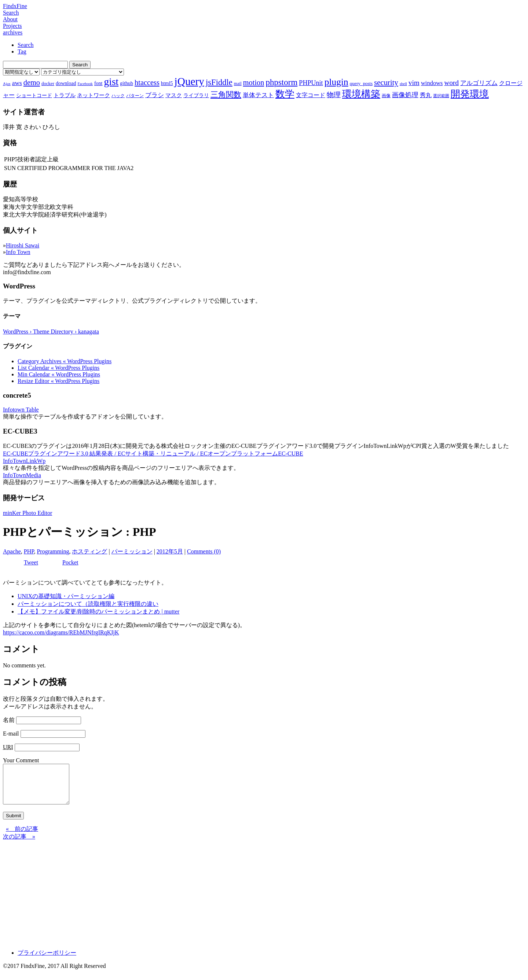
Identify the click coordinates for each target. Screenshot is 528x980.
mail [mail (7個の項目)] (238, 84)
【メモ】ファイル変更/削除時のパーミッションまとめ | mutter (98, 611)
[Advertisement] (223, 900)
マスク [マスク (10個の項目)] (174, 95)
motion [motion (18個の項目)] (254, 82)
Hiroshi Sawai (23, 245)
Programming (53, 551)
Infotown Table (21, 410)
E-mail (11, 734)
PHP (29, 551)
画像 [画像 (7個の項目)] (386, 96)
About (10, 19)
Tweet (31, 562)
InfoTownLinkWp (24, 461)
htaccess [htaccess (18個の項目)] (147, 82)
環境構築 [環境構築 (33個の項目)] (361, 94)
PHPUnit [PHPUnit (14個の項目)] (311, 83)
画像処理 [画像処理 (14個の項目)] (405, 95)
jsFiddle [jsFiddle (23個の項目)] (219, 82)
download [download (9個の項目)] (66, 83)
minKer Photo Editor (27, 513)
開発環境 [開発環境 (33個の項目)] (470, 94)
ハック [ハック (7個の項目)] (118, 96)
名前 (9, 720)
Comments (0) (204, 551)
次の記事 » (19, 844)
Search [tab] (26, 45)
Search (11, 13)
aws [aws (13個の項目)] (17, 83)
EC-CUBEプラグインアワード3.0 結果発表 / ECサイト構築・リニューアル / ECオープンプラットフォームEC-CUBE (153, 454)
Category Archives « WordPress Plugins (65, 361)
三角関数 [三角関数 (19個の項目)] (226, 94)
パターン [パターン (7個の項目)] (135, 96)
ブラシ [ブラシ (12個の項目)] (155, 95)
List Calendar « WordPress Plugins (58, 368)
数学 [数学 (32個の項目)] (285, 94)
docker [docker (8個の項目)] (48, 83)
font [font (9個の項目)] (98, 83)
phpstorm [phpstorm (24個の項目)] (281, 82)
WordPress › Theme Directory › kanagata (51, 331)
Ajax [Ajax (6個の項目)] (7, 84)
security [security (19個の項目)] (386, 82)
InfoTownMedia (22, 475)
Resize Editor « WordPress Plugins (58, 381)
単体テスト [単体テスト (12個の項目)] (258, 95)
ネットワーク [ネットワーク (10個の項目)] (93, 95)
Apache (12, 551)
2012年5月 (170, 551)
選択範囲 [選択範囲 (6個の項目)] (441, 96)
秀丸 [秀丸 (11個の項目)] (426, 95)
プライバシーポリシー (47, 960)
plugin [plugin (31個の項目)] (336, 82)
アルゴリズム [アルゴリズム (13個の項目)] (479, 83)
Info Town (18, 252)
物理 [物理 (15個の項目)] (334, 95)
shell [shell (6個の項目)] (403, 84)
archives (13, 32)
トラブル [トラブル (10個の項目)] (65, 95)
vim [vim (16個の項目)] (414, 83)
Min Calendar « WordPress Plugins (59, 374)
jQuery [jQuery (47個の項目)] (189, 81)
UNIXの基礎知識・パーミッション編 (66, 596)
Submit (13, 823)
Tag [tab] (22, 51)
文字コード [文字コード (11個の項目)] (311, 95)
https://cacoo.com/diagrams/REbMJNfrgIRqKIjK (61, 632)
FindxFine (15, 6)
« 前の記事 (22, 837)
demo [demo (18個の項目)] (32, 82)
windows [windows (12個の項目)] (432, 83)
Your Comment (21, 760)
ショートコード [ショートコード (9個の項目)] (34, 95)
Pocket (70, 562)
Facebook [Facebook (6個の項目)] (85, 84)
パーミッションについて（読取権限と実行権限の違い (88, 604)
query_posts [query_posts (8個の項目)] (361, 83)
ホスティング (89, 551)
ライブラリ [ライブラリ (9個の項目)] (196, 95)
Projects (12, 26)
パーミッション (132, 551)
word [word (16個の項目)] (452, 83)
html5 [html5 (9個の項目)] (167, 83)
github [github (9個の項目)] (126, 83)
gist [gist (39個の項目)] (111, 82)
